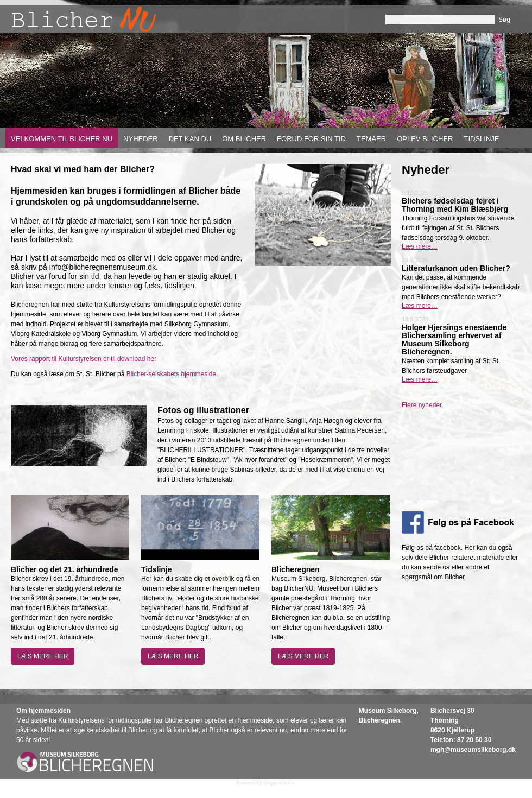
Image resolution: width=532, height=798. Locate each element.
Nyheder (141, 139)
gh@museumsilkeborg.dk (476, 750)
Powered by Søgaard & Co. (266, 783)
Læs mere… (420, 246)
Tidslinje (481, 139)
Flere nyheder (422, 405)
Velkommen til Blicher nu (62, 139)
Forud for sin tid (311, 139)
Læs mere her (43, 656)
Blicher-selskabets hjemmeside (171, 374)
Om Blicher (244, 139)
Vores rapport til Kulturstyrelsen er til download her (84, 359)
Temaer (371, 139)
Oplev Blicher (425, 139)
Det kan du (190, 139)
